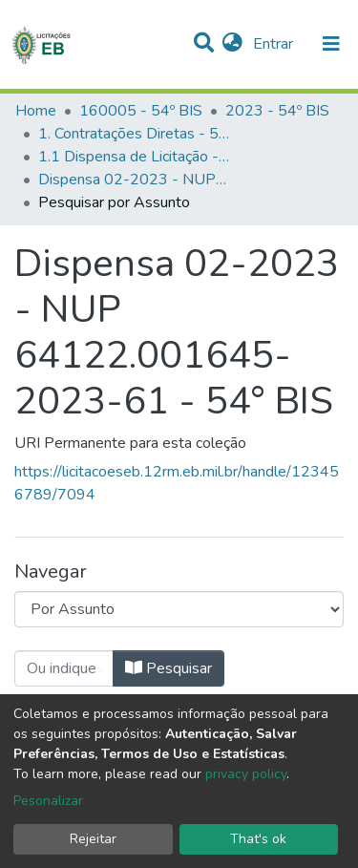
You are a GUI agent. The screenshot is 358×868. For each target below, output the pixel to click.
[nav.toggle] (331, 44)
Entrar (275, 44)
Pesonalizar (48, 801)
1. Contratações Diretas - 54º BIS (134, 134)
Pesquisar (168, 668)
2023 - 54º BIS (277, 111)
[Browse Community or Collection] (179, 609)
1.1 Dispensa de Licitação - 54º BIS (134, 157)
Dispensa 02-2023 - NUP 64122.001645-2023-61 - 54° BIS (134, 180)
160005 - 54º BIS (141, 111)
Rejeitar (93, 839)
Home (36, 111)
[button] (232, 44)
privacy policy (246, 774)
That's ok (258, 839)
